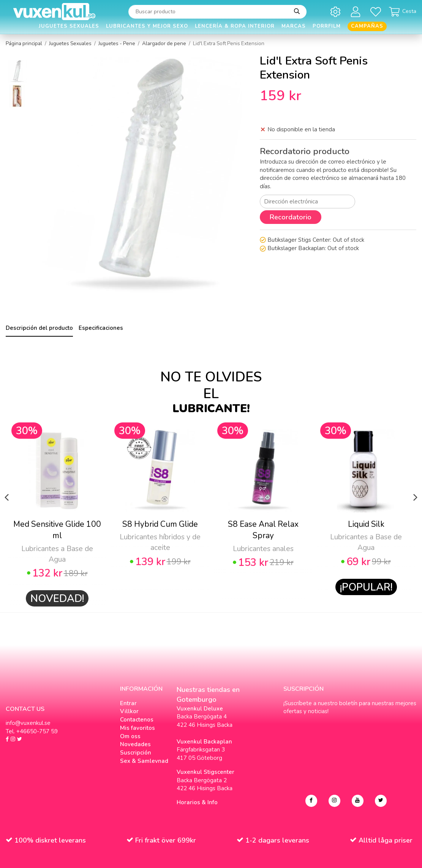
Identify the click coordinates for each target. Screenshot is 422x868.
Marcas (294, 26)
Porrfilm (327, 26)
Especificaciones (101, 328)
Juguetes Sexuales (69, 26)
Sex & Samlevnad (144, 761)
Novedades (135, 744)
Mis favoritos (138, 728)
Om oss (130, 736)
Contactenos (137, 720)
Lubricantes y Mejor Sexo (147, 26)
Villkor (129, 711)
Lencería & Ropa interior (235, 26)
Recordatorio (291, 217)
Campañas (367, 26)
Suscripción (136, 753)
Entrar (128, 703)
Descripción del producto (39, 328)
